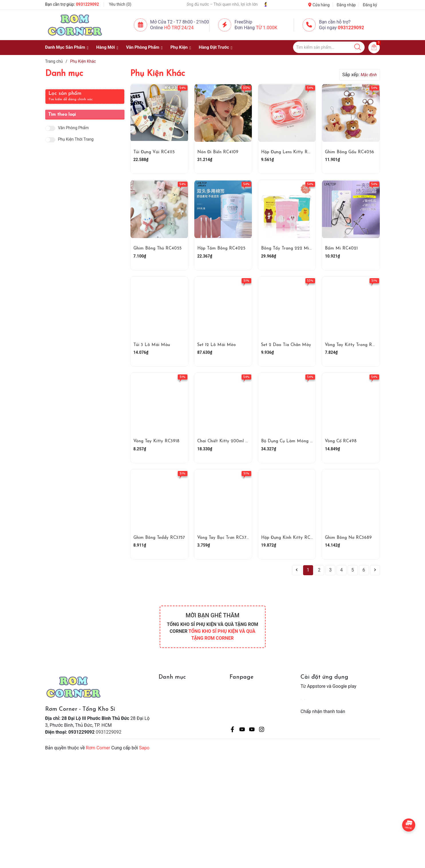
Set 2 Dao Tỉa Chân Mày (286, 345)
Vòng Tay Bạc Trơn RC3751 (224, 538)
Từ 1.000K (267, 28)
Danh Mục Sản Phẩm (65, 47)
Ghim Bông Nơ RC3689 (348, 538)
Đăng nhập (346, 5)
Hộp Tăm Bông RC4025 (221, 249)
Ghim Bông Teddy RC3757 (159, 538)
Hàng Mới (105, 47)
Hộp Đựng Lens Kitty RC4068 (291, 152)
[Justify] (358, 47)
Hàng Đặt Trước (214, 47)
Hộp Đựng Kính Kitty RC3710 (290, 538)
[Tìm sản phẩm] (329, 47)
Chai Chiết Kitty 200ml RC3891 (229, 441)
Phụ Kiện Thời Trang (76, 139)
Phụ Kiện (179, 47)
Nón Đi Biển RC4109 (218, 152)
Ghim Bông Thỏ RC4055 (157, 249)
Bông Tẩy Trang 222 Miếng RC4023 (297, 249)
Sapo (144, 748)
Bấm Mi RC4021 (341, 249)
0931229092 (88, 4)
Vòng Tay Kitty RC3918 (156, 441)
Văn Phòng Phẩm (143, 47)
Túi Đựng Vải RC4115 (154, 152)
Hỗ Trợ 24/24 (179, 28)
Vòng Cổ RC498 (341, 441)
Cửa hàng (319, 5)
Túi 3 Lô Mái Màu (152, 345)
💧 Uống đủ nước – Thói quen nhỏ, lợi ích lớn (232, 4)
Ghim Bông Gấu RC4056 (349, 152)
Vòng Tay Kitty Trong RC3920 (355, 345)
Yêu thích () (120, 4)
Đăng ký (370, 5)
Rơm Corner (98, 748)
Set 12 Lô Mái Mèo (217, 345)
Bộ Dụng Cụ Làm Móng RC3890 (294, 441)
